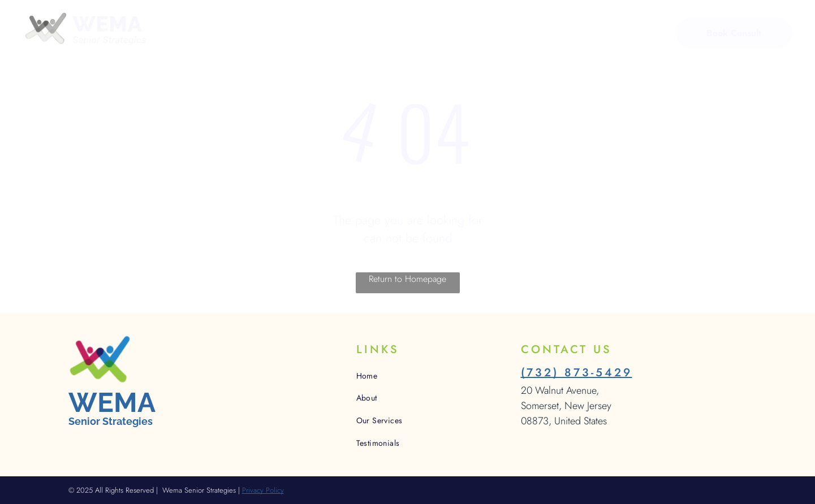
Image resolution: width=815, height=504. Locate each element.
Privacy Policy (263, 490)
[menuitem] (240, 34)
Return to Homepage (407, 279)
